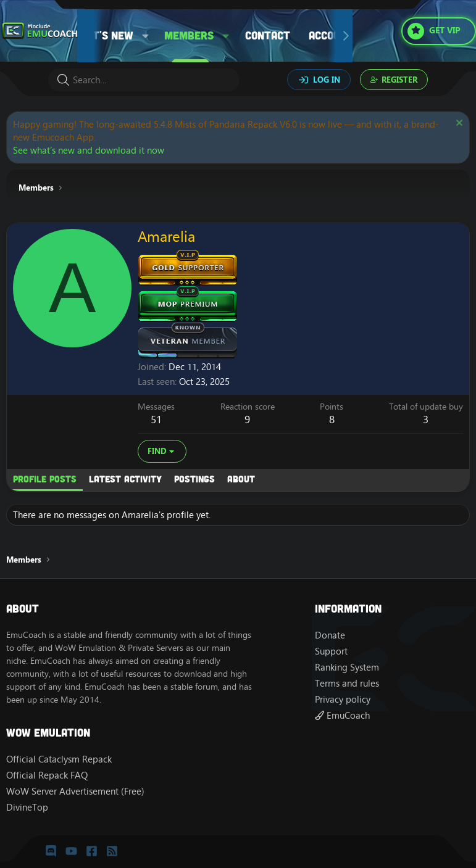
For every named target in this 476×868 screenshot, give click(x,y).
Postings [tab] (194, 479)
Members (189, 35)
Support (331, 651)
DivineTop (27, 807)
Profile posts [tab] (45, 479)
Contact (268, 35)
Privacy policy (343, 699)
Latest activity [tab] (125, 479)
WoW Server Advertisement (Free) (75, 791)
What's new (102, 35)
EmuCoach (342, 715)
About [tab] (241, 479)
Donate (330, 635)
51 (156, 420)
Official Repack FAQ (47, 775)
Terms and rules (347, 683)
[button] (146, 35)
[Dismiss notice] (458, 124)
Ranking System (347, 667)
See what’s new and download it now (89, 150)
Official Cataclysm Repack (59, 759)
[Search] (144, 80)
